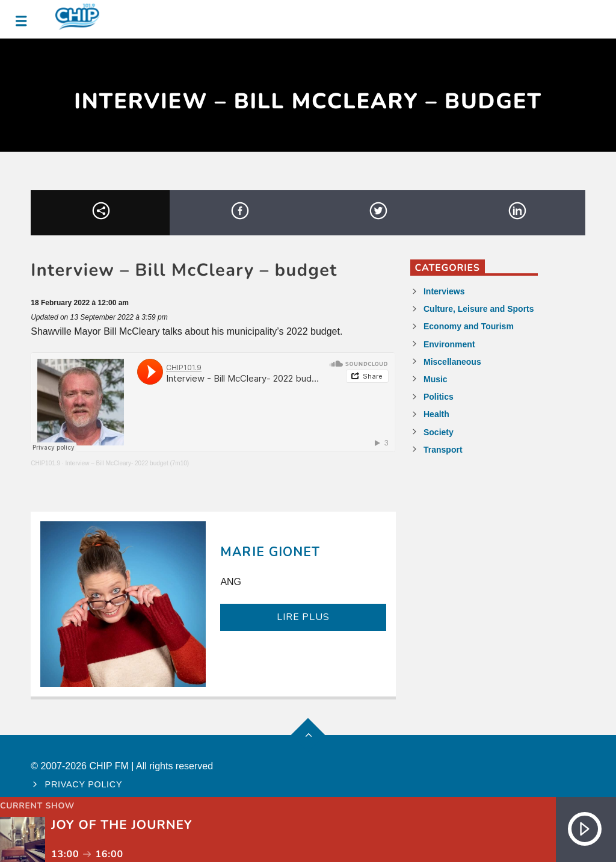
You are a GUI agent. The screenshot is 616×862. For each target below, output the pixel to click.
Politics (439, 397)
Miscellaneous (452, 362)
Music (436, 379)
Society (439, 432)
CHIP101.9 (45, 463)
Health (436, 414)
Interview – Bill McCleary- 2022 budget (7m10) (127, 463)
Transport (443, 450)
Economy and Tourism (469, 326)
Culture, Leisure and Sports (479, 309)
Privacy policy (84, 784)
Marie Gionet (270, 552)
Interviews (444, 291)
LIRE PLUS (303, 617)
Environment (449, 344)
